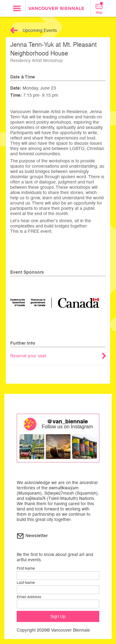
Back (14, 30)
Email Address (29, 597)
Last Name (26, 583)
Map (99, 8)
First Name (26, 568)
